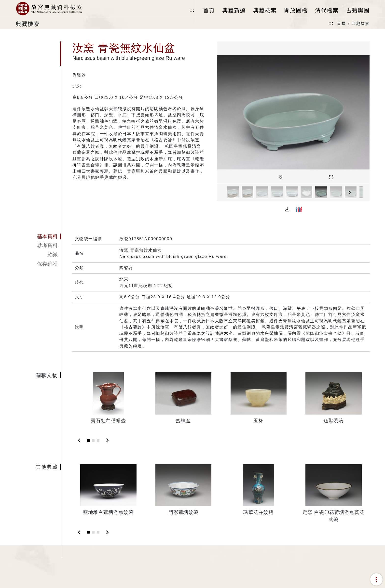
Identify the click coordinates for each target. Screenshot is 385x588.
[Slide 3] (98, 441)
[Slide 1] (88, 441)
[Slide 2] (93, 441)
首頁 (341, 23)
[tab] (38, 236)
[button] (287, 209)
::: (192, 10)
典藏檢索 (360, 23)
